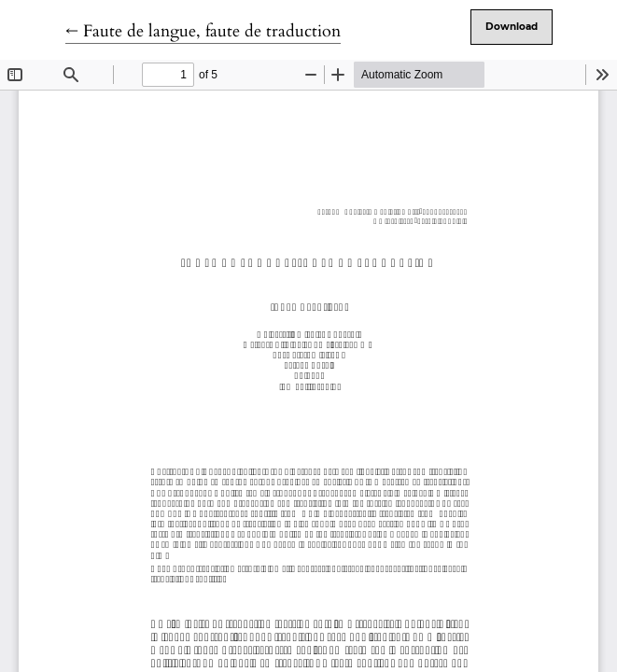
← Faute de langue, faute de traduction (203, 31)
